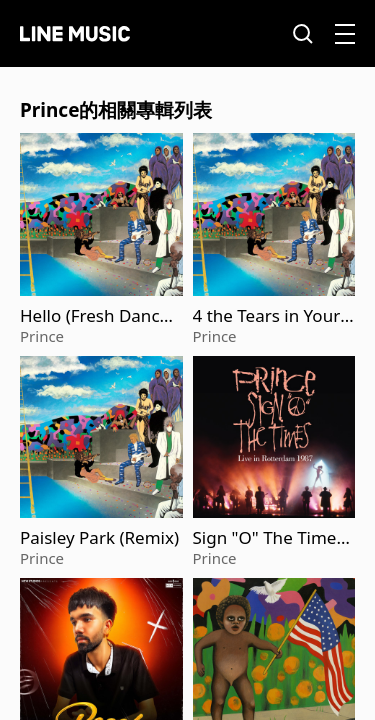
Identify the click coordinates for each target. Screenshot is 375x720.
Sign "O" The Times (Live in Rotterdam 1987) (273, 538)
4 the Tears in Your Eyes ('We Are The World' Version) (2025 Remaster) (274, 316)
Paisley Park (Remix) (99, 538)
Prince (42, 336)
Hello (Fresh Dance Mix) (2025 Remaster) (98, 316)
